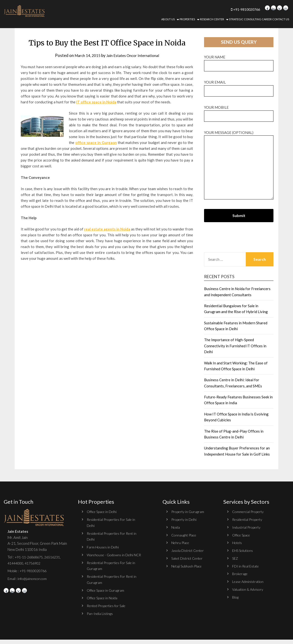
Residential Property (249, 519)
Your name (239, 61)
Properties (187, 19)
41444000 (16, 563)
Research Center (212, 19)
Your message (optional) (239, 165)
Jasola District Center (189, 550)
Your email (239, 86)
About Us (168, 19)
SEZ (235, 558)
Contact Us (281, 19)
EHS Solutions (243, 550)
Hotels (238, 542)
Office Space (242, 535)
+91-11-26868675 (30, 557)
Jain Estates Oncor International (134, 55)
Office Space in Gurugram (107, 595)
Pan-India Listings (101, 618)
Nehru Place (181, 542)
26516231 (56, 557)
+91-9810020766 (234, 9)
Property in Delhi (185, 519)
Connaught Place (185, 535)
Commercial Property (249, 512)
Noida (176, 527)
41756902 (35, 563)
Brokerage (241, 573)
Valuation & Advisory (249, 588)
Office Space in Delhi (103, 512)
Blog (236, 596)
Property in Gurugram (189, 512)
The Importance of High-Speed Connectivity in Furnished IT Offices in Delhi (235, 346)
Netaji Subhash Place (188, 565)
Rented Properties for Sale (109, 611)
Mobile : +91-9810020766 (29, 571)
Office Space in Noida (104, 603)
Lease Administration (249, 581)
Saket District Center (189, 558)
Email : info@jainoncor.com (28, 578)
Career (267, 19)
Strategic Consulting (245, 19)
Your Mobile (239, 112)
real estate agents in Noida (107, 229)
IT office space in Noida (96, 102)
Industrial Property (247, 527)
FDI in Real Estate (247, 565)
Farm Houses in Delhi (103, 546)
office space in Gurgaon (96, 142)
